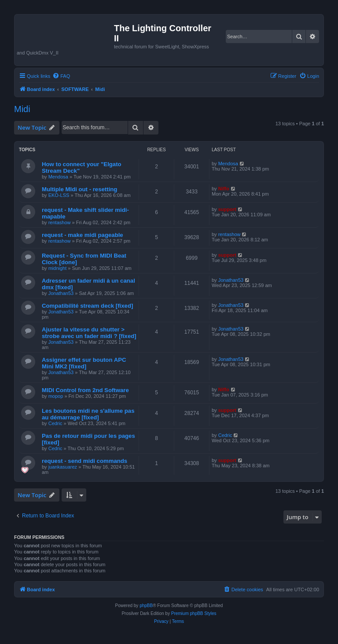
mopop (56, 396)
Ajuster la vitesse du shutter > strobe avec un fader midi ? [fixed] (89, 333)
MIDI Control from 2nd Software (85, 390)
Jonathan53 (61, 293)
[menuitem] (61, 76)
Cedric (55, 423)
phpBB (146, 606)
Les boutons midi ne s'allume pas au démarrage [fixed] (88, 414)
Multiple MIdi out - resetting (79, 189)
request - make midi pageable (83, 235)
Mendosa (58, 177)
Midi (22, 109)
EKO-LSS (59, 195)
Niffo (224, 189)
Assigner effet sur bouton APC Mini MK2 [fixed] (84, 363)
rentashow (60, 222)
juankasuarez (63, 467)
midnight (58, 268)
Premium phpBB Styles (194, 613)
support (227, 209)
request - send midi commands (84, 461)
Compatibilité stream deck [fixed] (87, 306)
